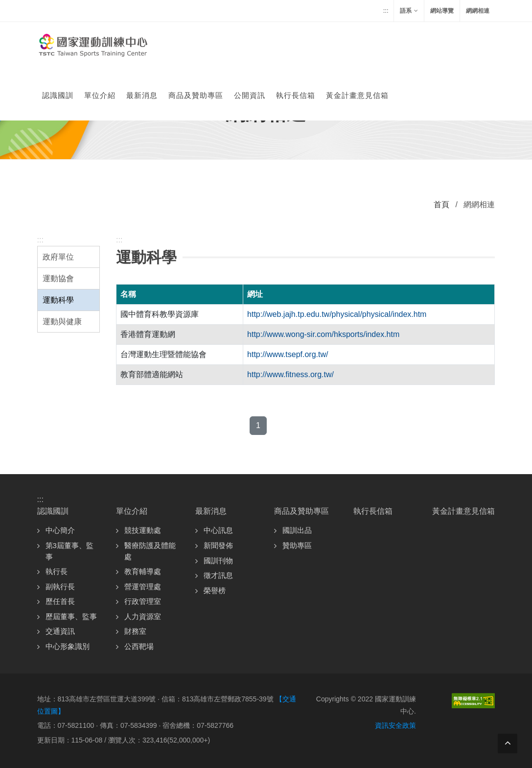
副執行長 (60, 587)
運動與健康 (62, 322)
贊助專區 (297, 545)
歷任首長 (60, 601)
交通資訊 (60, 631)
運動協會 (58, 278)
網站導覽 (442, 11)
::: (386, 11)
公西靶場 (139, 646)
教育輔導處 (143, 571)
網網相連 (478, 11)
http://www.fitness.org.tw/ (290, 374)
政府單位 (58, 257)
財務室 (135, 631)
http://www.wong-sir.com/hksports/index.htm (323, 334)
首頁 (441, 204)
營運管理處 (143, 587)
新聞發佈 (218, 545)
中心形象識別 (68, 646)
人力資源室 (143, 616)
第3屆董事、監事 (69, 551)
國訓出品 (297, 530)
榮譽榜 (215, 590)
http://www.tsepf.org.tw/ (288, 354)
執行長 (57, 571)
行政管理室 (143, 601)
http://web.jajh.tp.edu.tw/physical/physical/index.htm (337, 314)
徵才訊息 (218, 575)
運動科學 (58, 300)
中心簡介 (60, 530)
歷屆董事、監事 (71, 616)
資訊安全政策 (395, 725)
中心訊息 (218, 530)
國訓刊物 (218, 561)
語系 (409, 11)
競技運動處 (143, 530)
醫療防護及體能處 (150, 551)
